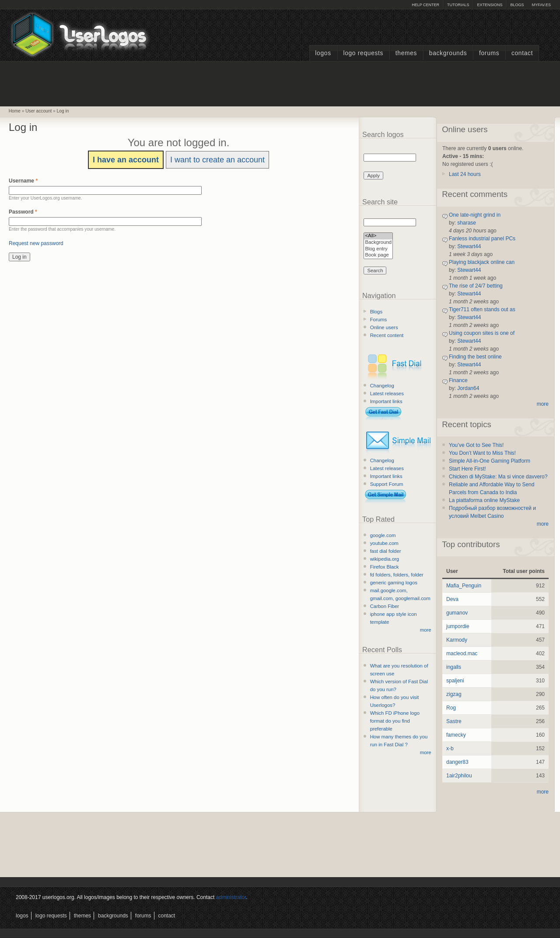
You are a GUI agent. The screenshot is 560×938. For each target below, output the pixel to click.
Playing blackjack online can (482, 262)
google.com (383, 535)
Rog (451, 708)
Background (378, 243)
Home (15, 111)
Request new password (36, 243)
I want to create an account (217, 160)
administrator (231, 897)
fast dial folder (386, 551)
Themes (406, 53)
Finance (458, 380)
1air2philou (459, 776)
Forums (489, 53)
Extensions (490, 5)
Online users (384, 327)
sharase (467, 223)
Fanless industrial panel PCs (482, 239)
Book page (378, 255)
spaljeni (455, 681)
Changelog (382, 386)
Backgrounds (448, 53)
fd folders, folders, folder (397, 575)
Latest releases (387, 393)
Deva (452, 599)
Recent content (387, 335)
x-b (450, 748)
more (426, 630)
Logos (323, 53)
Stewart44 (469, 246)
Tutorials (458, 5)
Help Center (425, 5)
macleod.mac (462, 653)
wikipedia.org (385, 559)
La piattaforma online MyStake (484, 500)
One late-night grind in (475, 215)
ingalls (454, 667)
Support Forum (387, 484)
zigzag (454, 694)
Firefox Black (385, 567)
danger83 (457, 762)
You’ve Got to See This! (476, 445)
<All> (378, 236)
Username (23, 181)
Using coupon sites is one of (482, 333)
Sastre (454, 721)
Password (23, 212)
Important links (386, 401)
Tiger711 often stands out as (482, 309)
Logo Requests (363, 53)
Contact (522, 53)
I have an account (126, 160)
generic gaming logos (394, 583)
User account (38, 111)
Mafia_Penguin (464, 586)
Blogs (517, 5)
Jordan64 (468, 388)
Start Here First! (467, 469)
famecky (456, 735)
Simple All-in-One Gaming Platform (490, 461)
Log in (63, 111)
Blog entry (378, 249)
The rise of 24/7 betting (476, 286)
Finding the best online (475, 357)
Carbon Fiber (385, 606)
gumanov (457, 613)
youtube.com (384, 543)
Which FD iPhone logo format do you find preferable (395, 721)
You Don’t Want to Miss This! (482, 453)
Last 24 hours (465, 174)
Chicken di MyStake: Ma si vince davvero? (498, 477)
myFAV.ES (541, 5)
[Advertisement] (280, 83)
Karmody (457, 640)
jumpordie (458, 626)
